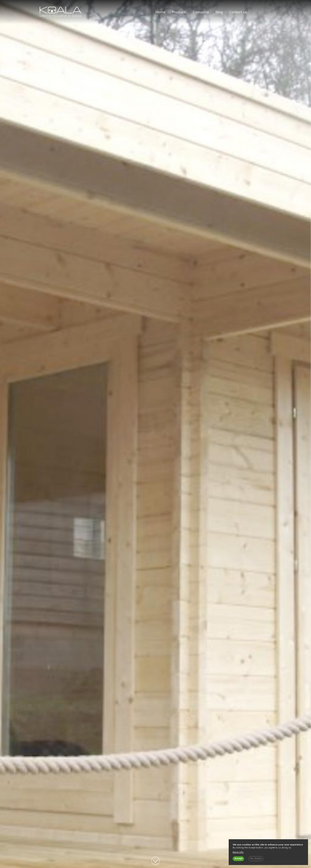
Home (161, 12)
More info (238, 852)
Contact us (238, 12)
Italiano (255, 12)
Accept (238, 858)
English (262, 12)
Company (201, 12)
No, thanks (256, 858)
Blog (219, 12)
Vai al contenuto (155, 861)
